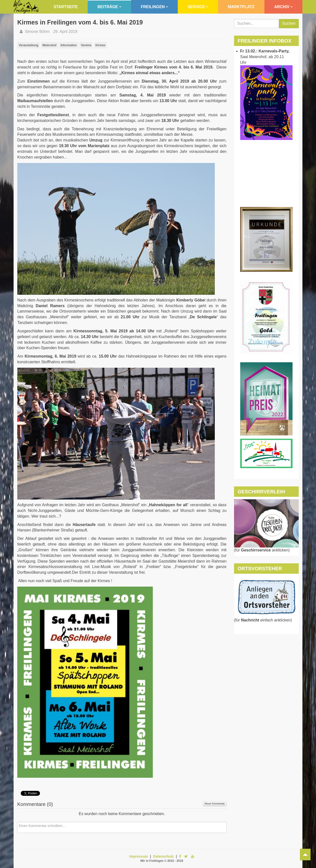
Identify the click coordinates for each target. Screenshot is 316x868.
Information (69, 45)
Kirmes (101, 45)
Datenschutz (163, 856)
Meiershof (49, 45)
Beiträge (109, 7)
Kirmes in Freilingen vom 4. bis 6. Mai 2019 (80, 22)
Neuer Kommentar (215, 804)
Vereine (86, 45)
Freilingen (155, 7)
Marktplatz (241, 7)
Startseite (66, 7)
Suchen (289, 23)
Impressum (139, 856)
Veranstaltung (29, 45)
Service (198, 7)
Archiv (283, 7)
